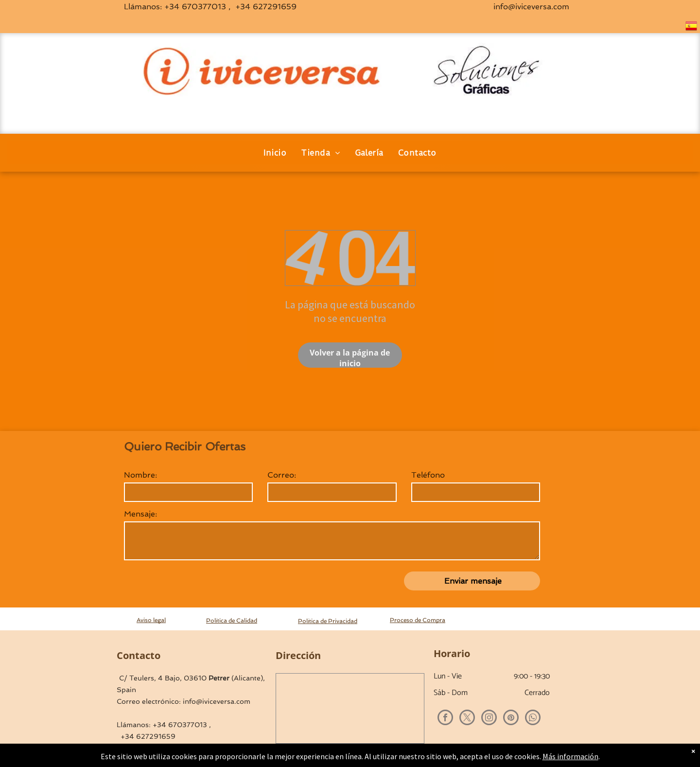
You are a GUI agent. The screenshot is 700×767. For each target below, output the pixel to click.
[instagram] (489, 719)
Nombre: (140, 475)
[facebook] (445, 719)
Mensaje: (140, 514)
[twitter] (467, 719)
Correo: (282, 475)
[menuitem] (275, 153)
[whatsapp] (533, 719)
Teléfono (428, 475)
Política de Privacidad (328, 621)
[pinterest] (511, 719)
